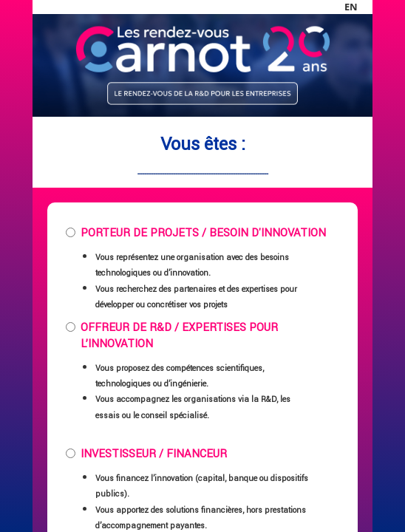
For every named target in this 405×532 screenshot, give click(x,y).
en (351, 7)
